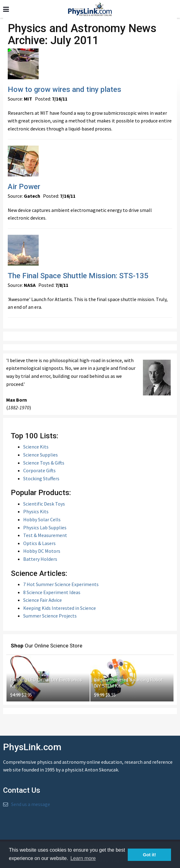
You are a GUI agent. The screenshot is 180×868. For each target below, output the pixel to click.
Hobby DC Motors (42, 551)
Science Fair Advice (43, 600)
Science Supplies (41, 455)
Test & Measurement (45, 535)
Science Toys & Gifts (44, 463)
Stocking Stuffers (41, 478)
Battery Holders (40, 559)
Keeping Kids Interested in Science (60, 608)
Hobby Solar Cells (42, 519)
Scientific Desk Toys (44, 504)
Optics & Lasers (39, 543)
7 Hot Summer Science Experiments (61, 584)
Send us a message (31, 804)
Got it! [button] (149, 855)
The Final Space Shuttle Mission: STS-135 (78, 276)
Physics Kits (36, 511)
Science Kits (36, 447)
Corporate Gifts (39, 470)
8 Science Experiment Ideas (52, 592)
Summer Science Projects (50, 616)
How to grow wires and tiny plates (64, 89)
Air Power (24, 187)
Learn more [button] (83, 858)
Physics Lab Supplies (45, 527)
